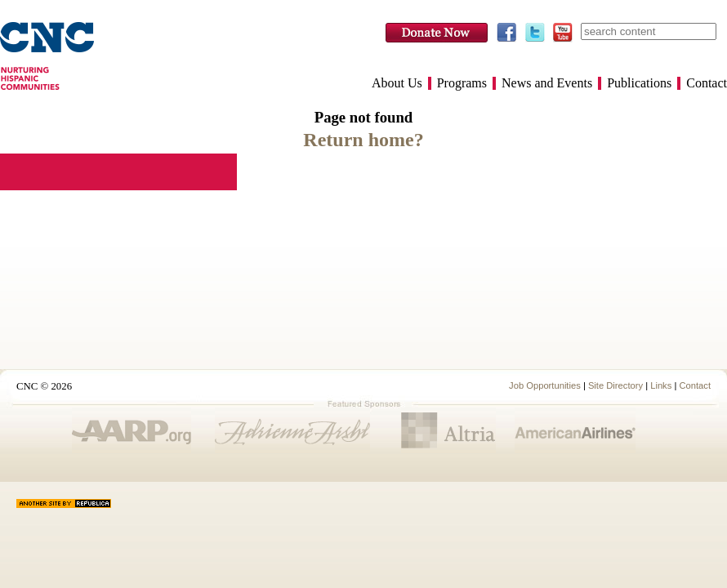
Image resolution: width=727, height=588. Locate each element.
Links (661, 385)
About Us (397, 83)
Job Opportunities (545, 385)
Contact (707, 83)
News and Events (547, 83)
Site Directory (615, 385)
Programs (462, 83)
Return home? (363, 140)
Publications (639, 83)
